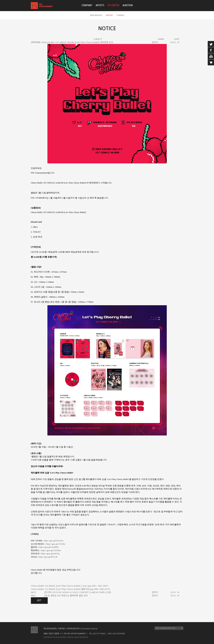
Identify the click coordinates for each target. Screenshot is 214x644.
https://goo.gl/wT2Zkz (56, 544)
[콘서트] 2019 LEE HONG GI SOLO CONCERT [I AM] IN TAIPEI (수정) (78, 592)
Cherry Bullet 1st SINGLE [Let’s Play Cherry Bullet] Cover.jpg (61, 586)
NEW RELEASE (96, 15)
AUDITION (128, 5)
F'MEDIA (120, 15)
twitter (211, 44)
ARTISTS (100, 5)
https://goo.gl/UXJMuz (51, 550)
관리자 (155, 42)
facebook (211, 50)
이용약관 (61, 629)
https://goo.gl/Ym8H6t (49, 547)
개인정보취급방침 (50, 629)
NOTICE (109, 15)
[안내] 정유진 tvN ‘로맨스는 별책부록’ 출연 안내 (66, 596)
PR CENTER (113, 5)
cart (211, 62)
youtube (211, 56)
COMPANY (87, 5)
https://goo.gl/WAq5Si (54, 541)
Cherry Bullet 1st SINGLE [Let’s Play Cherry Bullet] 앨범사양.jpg (62, 589)
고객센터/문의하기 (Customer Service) (82, 629)
